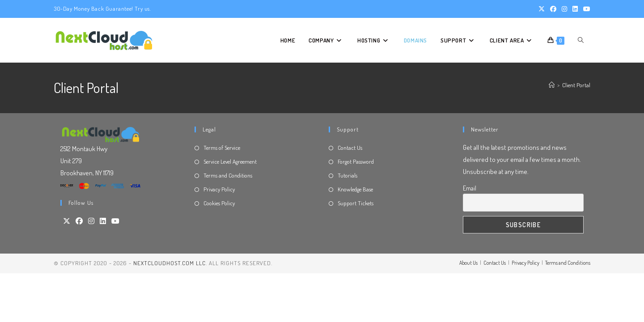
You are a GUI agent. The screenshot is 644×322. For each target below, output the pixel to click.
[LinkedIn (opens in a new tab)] (575, 9)
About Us (468, 263)
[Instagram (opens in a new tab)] (564, 9)
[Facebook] (79, 221)
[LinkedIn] (103, 221)
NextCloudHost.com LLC (169, 263)
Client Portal (576, 85)
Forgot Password (356, 161)
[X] (67, 221)
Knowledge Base (355, 189)
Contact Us (350, 148)
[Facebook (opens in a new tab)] (553, 9)
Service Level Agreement (230, 161)
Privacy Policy (219, 189)
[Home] (552, 85)
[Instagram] (91, 221)
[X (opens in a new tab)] (542, 9)
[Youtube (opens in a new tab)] (585, 9)
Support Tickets (356, 203)
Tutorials (347, 175)
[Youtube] (115, 221)
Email (470, 188)
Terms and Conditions (228, 175)
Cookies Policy (219, 203)
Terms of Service (222, 148)
